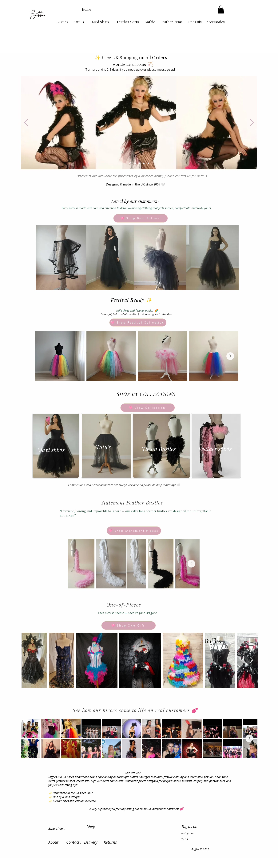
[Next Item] (230, 356)
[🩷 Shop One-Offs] (129, 625)
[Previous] (26, 123)
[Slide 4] (144, 163)
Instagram (187, 833)
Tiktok (185, 839)
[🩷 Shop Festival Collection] (138, 323)
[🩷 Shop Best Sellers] (141, 218)
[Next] (252, 123)
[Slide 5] (148, 163)
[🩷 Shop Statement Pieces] (134, 531)
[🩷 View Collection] (148, 408)
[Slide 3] (139, 163)
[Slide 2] (135, 163)
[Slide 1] (130, 163)
